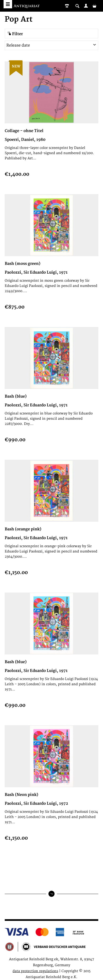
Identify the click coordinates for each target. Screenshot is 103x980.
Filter (15, 34)
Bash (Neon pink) (21, 795)
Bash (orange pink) (23, 529)
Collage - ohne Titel (24, 131)
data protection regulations (35, 971)
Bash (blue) (16, 396)
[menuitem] (86, 6)
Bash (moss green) (23, 264)
